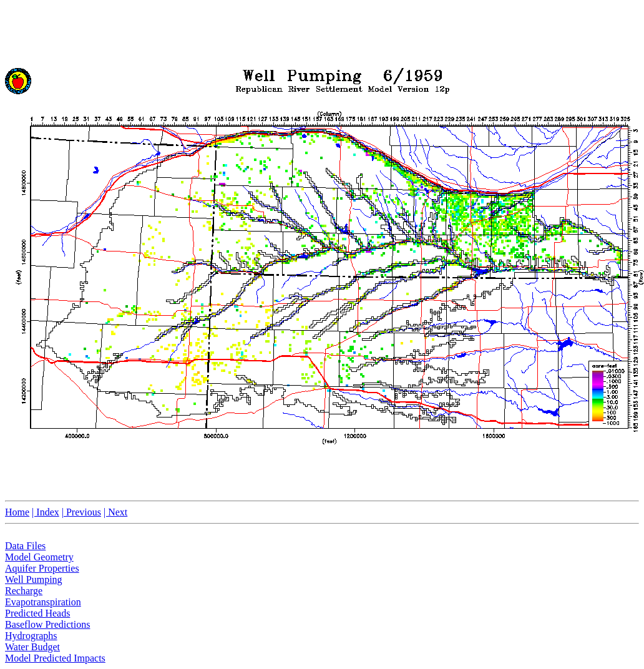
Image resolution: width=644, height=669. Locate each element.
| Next (115, 512)
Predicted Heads (37, 613)
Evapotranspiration (43, 602)
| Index (46, 512)
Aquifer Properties (42, 568)
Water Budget (32, 647)
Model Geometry (39, 557)
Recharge (24, 591)
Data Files (25, 546)
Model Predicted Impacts (55, 658)
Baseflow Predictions (47, 624)
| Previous (81, 512)
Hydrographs (31, 636)
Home (17, 512)
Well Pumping (34, 579)
